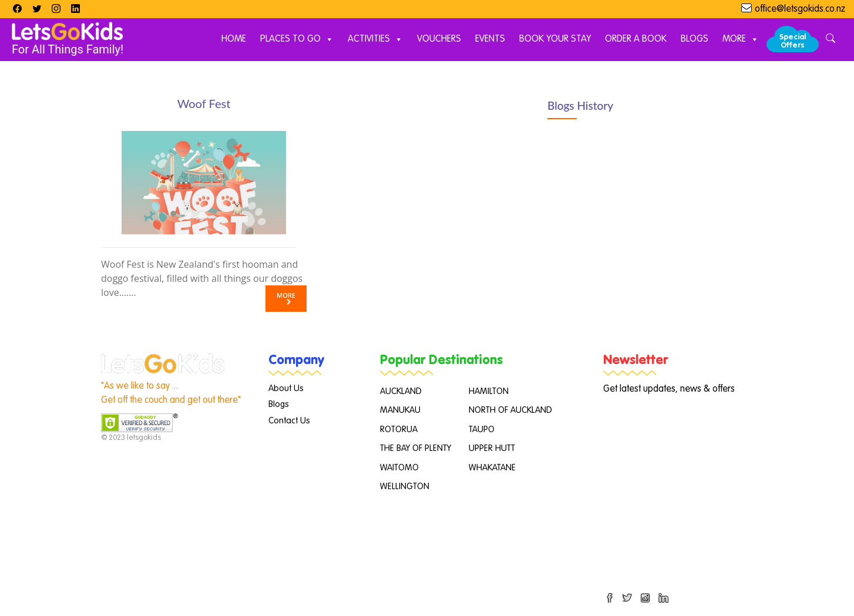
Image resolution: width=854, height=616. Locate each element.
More (741, 40)
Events (490, 39)
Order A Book (636, 39)
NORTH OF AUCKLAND (510, 410)
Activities (375, 40)
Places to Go (297, 40)
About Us (286, 388)
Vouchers (439, 39)
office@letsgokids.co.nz (800, 9)
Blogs (695, 39)
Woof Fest (204, 103)
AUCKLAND (401, 391)
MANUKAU (400, 410)
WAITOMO (399, 468)
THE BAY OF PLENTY (416, 448)
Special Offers (793, 41)
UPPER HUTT (492, 448)
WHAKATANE (492, 468)
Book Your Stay (555, 39)
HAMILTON (489, 391)
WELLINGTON (405, 487)
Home (234, 39)
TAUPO (482, 430)
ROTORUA (399, 430)
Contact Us (289, 421)
